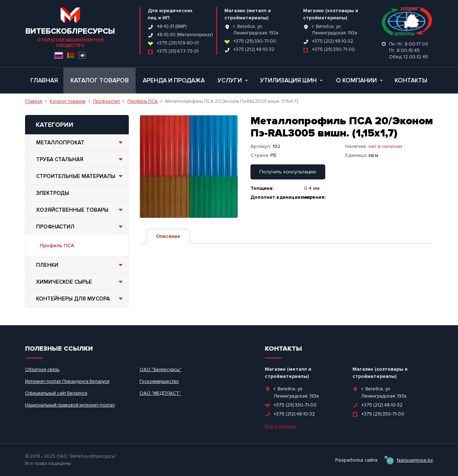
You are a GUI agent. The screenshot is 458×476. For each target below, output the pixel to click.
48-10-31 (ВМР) (172, 27)
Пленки (81, 265)
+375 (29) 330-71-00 (255, 41)
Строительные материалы (81, 176)
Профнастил (106, 101)
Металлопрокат (81, 143)
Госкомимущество (159, 381)
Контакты (411, 80)
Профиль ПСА (143, 101)
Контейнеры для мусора (81, 299)
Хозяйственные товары (81, 210)
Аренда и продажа (174, 80)
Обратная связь (42, 370)
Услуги (233, 80)
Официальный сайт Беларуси (56, 393)
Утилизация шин (291, 80)
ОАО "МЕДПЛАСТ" (160, 393)
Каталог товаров (100, 80)
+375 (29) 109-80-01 (178, 43)
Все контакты (281, 426)
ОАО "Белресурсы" (160, 370)
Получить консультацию (288, 172)
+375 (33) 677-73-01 (178, 51)
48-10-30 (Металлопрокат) (185, 35)
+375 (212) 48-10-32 (254, 49)
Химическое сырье (81, 282)
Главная (44, 80)
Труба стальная (81, 159)
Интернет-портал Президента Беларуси (67, 381)
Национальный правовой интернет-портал (70, 405)
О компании (359, 80)
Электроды (53, 193)
